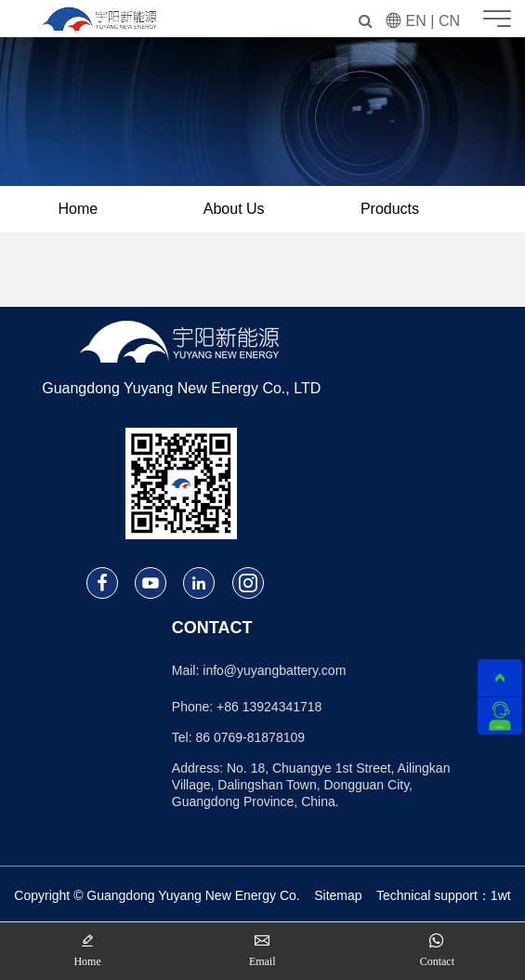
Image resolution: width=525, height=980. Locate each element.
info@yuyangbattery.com (274, 670)
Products (390, 209)
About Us (234, 209)
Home (79, 209)
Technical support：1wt (444, 895)
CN (449, 21)
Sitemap (338, 895)
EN (416, 21)
